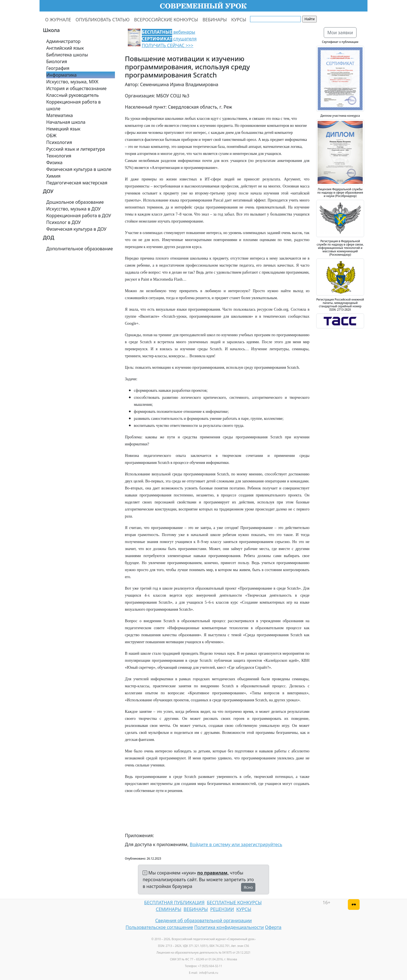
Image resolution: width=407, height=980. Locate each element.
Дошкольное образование (75, 202)
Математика (60, 115)
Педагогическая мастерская (77, 183)
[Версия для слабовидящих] (354, 905)
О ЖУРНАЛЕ (58, 20)
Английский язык (65, 48)
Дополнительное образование (80, 249)
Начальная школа (66, 122)
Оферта (273, 927)
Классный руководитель (72, 95)
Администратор (63, 41)
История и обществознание (76, 88)
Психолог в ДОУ (63, 222)
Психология (59, 142)
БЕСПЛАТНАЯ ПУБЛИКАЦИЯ (174, 903)
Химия (53, 176)
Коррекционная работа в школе (73, 105)
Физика (54, 162)
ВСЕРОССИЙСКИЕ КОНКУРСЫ (166, 20)
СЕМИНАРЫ (169, 909)
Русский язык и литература (76, 149)
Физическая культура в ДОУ (76, 229)
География (58, 68)
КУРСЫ (239, 20)
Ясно (248, 887)
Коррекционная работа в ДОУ (79, 216)
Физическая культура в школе (79, 169)
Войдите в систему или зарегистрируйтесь (236, 844)
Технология (59, 156)
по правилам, (213, 873)
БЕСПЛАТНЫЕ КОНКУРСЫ (234, 903)
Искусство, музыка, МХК (72, 82)
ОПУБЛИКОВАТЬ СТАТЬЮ (103, 20)
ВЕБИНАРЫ (215, 20)
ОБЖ (51, 136)
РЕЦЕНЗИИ (222, 909)
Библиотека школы (67, 55)
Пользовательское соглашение (159, 927)
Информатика (61, 75)
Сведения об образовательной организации (203, 921)
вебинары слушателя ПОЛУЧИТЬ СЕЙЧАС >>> (169, 39)
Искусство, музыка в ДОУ (73, 209)
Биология (57, 61)
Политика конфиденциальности (229, 927)
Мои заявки (340, 33)
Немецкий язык (63, 129)
